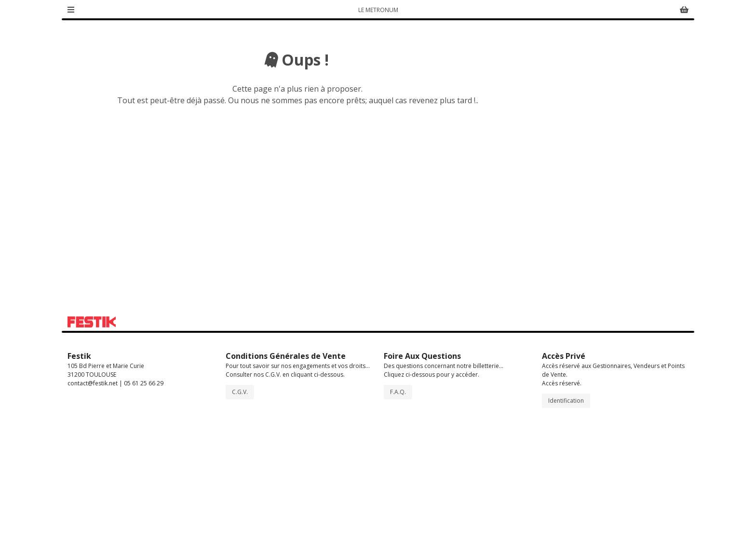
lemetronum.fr (617, 229)
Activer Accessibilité (645, 115)
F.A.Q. (398, 525)
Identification (566, 534)
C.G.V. (240, 525)
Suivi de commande (653, 11)
